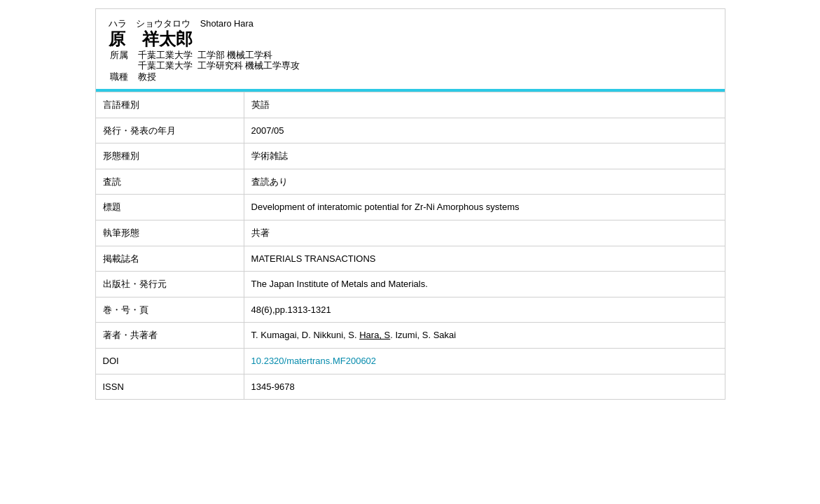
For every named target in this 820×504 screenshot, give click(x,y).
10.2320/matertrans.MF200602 (314, 361)
